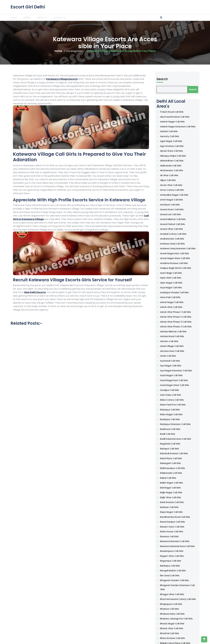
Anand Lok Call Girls (190, 214)
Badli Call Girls (188, 434)
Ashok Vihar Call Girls (191, 307)
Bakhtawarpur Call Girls (193, 468)
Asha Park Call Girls (190, 297)
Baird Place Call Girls (191, 458)
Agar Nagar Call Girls (191, 141)
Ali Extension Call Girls (192, 170)
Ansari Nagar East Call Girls (194, 253)
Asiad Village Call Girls (192, 346)
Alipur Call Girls (188, 180)
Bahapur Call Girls (190, 449)
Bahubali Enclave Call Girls (194, 453)
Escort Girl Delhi (28, 7)
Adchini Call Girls (189, 131)
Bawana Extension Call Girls (195, 541)
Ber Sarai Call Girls (190, 575)
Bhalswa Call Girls (189, 609)
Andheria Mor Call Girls (192, 239)
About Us (42, 17)
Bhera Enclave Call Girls (193, 638)
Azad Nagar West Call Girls (195, 385)
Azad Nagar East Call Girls (194, 380)
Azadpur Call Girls (190, 390)
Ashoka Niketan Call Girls (193, 331)
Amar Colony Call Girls (192, 190)
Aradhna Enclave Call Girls (194, 263)
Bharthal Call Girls (190, 633)
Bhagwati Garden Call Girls (194, 580)
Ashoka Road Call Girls (192, 336)
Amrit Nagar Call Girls (192, 200)
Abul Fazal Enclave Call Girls (195, 117)
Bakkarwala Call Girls (191, 473)
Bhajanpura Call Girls (191, 604)
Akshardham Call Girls (192, 161)
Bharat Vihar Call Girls (192, 628)
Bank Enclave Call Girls (192, 502)
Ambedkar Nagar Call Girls (194, 195)
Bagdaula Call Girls (190, 444)
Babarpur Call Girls (190, 410)
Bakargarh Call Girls (190, 463)
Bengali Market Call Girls (193, 571)
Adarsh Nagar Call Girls (192, 122)
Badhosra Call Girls (190, 429)
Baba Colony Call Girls (192, 400)
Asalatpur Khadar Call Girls (194, 292)
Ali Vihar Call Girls (189, 175)
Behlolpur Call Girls (190, 566)
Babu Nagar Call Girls (191, 414)
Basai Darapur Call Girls (193, 522)
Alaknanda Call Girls (191, 166)
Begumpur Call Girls (191, 561)
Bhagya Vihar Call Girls (192, 594)
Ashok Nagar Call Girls (192, 302)
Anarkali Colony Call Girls (193, 234)
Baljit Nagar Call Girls (191, 492)
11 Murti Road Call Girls (192, 112)
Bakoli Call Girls (188, 478)
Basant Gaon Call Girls (192, 527)
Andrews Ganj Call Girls (192, 244)
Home (14, 17)
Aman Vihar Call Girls (191, 185)
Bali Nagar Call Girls (190, 488)
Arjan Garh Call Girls (191, 278)
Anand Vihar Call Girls (192, 229)
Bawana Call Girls (189, 536)
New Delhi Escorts (35, 292)
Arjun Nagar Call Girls (191, 283)
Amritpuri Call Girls (190, 205)
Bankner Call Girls (189, 507)
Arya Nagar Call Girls (191, 287)
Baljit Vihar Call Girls (191, 497)
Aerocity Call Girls (190, 136)
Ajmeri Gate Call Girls (192, 151)
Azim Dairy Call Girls (191, 395)
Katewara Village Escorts (62, 79)
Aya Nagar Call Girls (191, 366)
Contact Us (59, 17)
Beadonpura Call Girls (192, 551)
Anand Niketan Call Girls (193, 219)
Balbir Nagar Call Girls (192, 483)
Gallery (27, 17)
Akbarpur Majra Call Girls (193, 156)
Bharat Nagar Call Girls (192, 624)
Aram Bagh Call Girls (191, 273)
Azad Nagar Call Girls (191, 375)
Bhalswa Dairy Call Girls (192, 614)
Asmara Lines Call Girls (192, 351)
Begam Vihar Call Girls (192, 556)
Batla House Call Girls (192, 531)
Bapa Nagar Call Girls (191, 512)
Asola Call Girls (188, 356)
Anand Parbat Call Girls (193, 224)
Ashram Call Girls (189, 341)
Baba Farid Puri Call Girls (193, 405)
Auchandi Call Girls (190, 361)
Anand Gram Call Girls (192, 209)
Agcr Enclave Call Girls (192, 146)
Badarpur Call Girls (190, 419)
